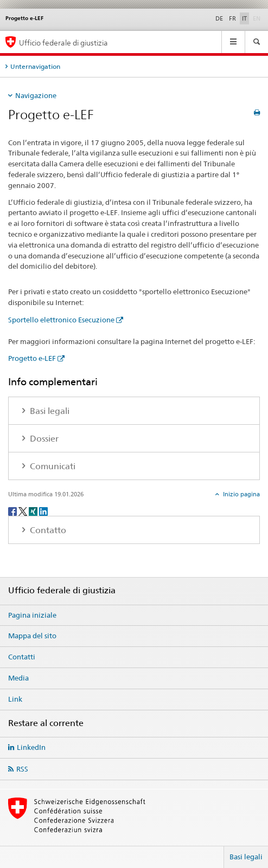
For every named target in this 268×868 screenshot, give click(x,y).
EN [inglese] (258, 18)
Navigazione (36, 95)
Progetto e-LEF (32, 358)
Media (18, 678)
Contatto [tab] (47, 530)
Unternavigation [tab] (35, 66)
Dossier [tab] (43, 439)
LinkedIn (31, 747)
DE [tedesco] (219, 18)
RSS (22, 769)
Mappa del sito (32, 636)
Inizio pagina (241, 494)
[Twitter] (24, 511)
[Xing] (34, 511)
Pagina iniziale (32, 615)
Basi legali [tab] (49, 411)
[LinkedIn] (43, 511)
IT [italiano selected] (244, 18)
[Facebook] (13, 511)
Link (15, 699)
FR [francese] (232, 18)
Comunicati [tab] (52, 466)
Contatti (22, 657)
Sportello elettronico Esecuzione (61, 320)
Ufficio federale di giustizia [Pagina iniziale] (63, 43)
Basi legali (246, 857)
